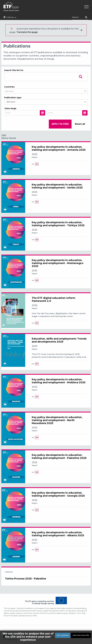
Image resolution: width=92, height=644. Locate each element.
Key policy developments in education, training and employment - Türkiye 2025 (58, 224)
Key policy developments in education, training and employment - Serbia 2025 (57, 186)
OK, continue (63, 635)
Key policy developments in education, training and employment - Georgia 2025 (58, 494)
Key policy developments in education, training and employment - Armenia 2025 (59, 148)
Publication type (13, 98)
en (37, 164)
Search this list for (14, 70)
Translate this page (27, 32)
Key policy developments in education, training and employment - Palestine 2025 (59, 457)
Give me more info (81, 635)
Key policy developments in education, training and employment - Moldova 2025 (59, 381)
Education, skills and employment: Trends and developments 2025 (59, 340)
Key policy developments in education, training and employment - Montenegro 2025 (58, 263)
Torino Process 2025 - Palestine (26, 579)
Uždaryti (81, 30)
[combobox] (11, 91)
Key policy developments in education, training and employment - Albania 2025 (58, 534)
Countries (9, 87)
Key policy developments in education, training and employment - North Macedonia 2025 (57, 420)
